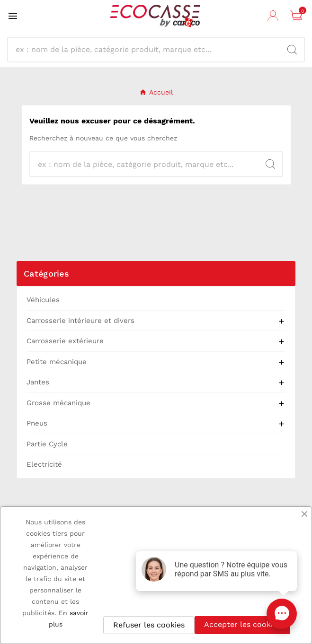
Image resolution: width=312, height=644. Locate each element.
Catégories (46, 274)
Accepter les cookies (242, 624)
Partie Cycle (47, 444)
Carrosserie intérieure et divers (80, 321)
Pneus (37, 423)
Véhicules (43, 300)
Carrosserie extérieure (65, 341)
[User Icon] (274, 16)
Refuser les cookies (149, 625)
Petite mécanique (57, 362)
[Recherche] (148, 50)
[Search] (292, 50)
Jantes (38, 382)
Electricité (44, 464)
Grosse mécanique (58, 403)
